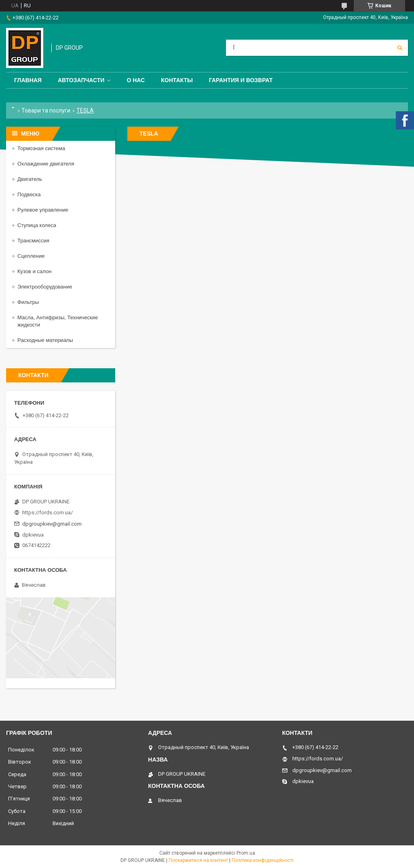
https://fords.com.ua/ (48, 513)
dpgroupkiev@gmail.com (52, 524)
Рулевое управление (43, 210)
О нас (136, 80)
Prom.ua (246, 853)
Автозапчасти (81, 80)
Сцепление (31, 256)
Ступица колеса (37, 225)
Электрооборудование (45, 287)
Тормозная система (41, 148)
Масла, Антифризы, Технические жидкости (58, 321)
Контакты (177, 80)
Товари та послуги (46, 110)
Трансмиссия (33, 241)
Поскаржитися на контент (198, 860)
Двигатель (30, 179)
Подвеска (29, 194)
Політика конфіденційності (263, 860)
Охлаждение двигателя (46, 164)
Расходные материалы (45, 340)
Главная (28, 80)
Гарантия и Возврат (241, 80)
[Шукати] (400, 48)
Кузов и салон (34, 271)
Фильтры (28, 302)
